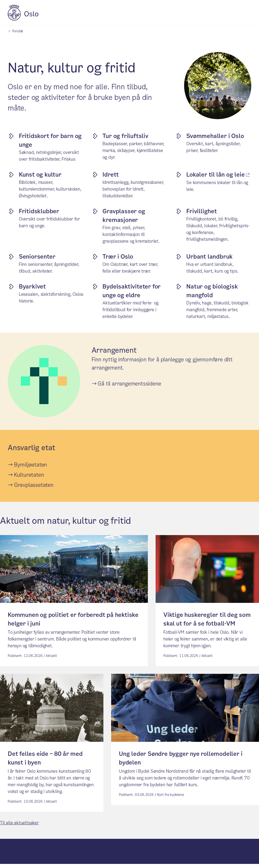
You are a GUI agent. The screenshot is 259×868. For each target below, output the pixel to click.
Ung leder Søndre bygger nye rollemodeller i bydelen (181, 762)
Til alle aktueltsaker (19, 827)
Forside (18, 31)
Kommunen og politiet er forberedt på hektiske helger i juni (73, 621)
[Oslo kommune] (23, 19)
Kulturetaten (29, 475)
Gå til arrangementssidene (129, 384)
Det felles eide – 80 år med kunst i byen (45, 762)
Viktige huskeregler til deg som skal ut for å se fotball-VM (207, 621)
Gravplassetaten (34, 485)
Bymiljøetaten (30, 465)
